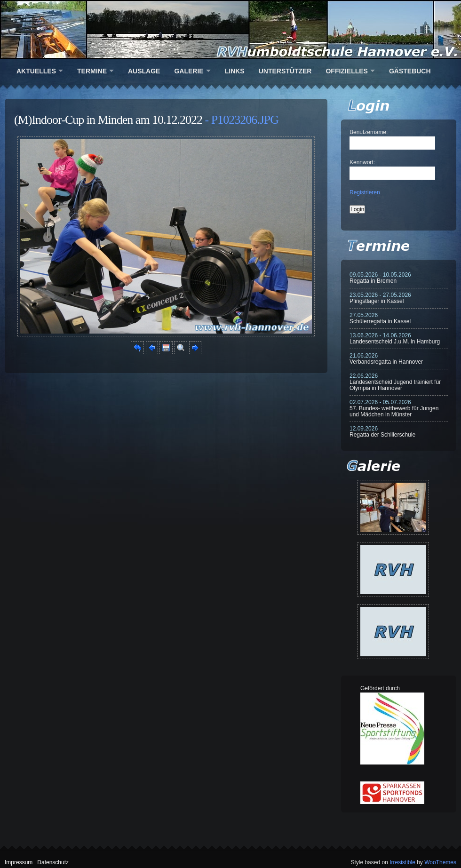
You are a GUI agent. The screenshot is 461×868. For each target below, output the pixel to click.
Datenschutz (53, 862)
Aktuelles (36, 71)
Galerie (189, 71)
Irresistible (402, 862)
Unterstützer (285, 71)
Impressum (19, 862)
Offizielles (346, 71)
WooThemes (440, 862)
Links (235, 71)
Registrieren (365, 192)
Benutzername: (369, 132)
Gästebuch (410, 71)
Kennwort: (362, 162)
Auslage (144, 71)
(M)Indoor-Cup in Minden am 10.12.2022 (108, 120)
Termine (92, 71)
